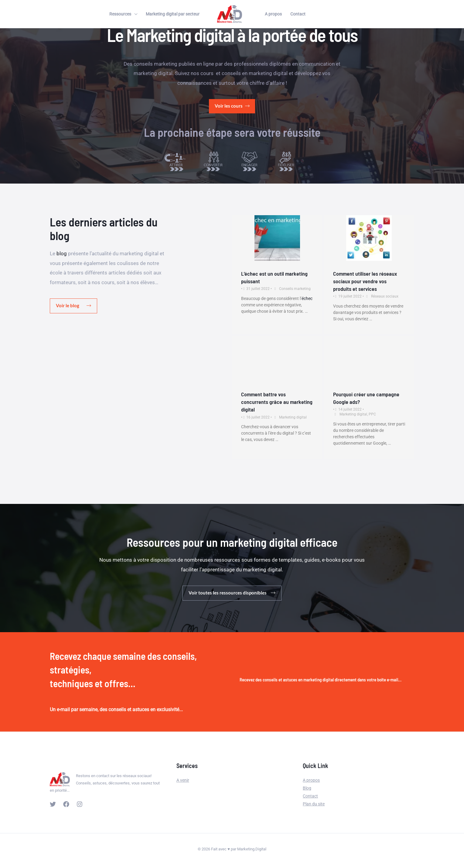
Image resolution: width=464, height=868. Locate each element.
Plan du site (314, 804)
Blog (307, 788)
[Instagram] (80, 804)
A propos (273, 14)
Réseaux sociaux (385, 297)
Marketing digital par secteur (173, 14)
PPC (372, 414)
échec (307, 298)
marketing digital (153, 73)
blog (62, 253)
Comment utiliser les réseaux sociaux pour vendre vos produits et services (365, 281)
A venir (183, 780)
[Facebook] (66, 804)
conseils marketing (155, 64)
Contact (298, 14)
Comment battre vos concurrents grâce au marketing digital (277, 402)
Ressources (120, 14)
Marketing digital (293, 417)
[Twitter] (53, 804)
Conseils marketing (295, 289)
